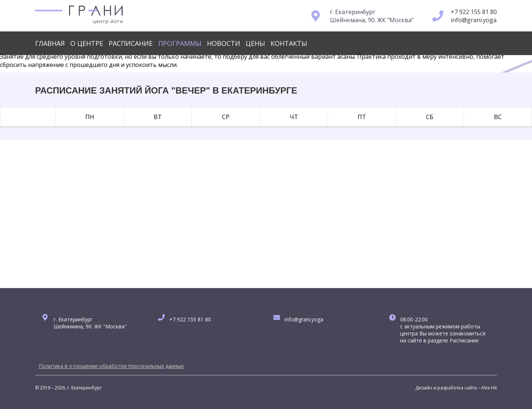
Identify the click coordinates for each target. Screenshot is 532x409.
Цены (255, 43)
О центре (87, 43)
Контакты (289, 43)
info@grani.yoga (474, 20)
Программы (180, 43)
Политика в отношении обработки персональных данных (111, 366)
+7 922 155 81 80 (474, 12)
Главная (50, 43)
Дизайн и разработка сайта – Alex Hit (456, 388)
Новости (224, 43)
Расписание (131, 43)
